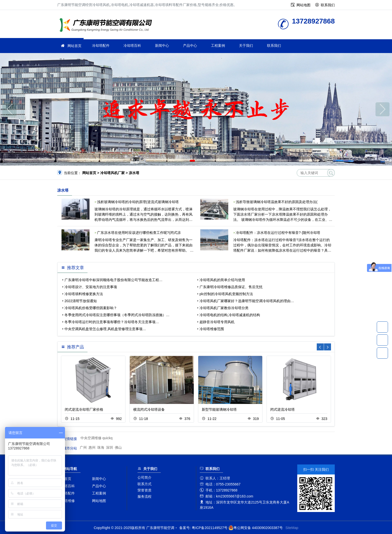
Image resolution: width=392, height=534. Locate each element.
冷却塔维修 (66, 501)
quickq (107, 438)
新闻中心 (162, 46)
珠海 (101, 447)
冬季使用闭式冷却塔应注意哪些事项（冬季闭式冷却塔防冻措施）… (117, 315)
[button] (192, 161)
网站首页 (74, 46)
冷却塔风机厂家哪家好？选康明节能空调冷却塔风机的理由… (247, 301)
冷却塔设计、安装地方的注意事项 (91, 287)
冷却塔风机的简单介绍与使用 (222, 280)
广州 (83, 447)
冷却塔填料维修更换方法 (84, 294)
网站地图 (303, 5)
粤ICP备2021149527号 (210, 528)
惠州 (92, 447)
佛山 (118, 447)
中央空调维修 (91, 438)
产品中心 (190, 46)
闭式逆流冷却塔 (282, 409)
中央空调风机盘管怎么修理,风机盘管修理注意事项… (105, 329)
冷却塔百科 (132, 46)
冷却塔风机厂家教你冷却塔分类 (224, 308)
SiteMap (292, 528)
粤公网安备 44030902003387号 (256, 528)
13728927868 (382, 327)
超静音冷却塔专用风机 (217, 322)
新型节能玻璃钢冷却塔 (219, 409)
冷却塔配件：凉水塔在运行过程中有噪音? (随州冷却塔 (278, 233)
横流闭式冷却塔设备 (149, 409)
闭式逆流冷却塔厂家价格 (84, 409)
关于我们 (246, 46)
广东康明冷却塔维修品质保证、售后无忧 (231, 287)
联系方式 (144, 484)
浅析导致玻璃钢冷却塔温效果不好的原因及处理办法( (277, 202)
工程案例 (218, 46)
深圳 (109, 447)
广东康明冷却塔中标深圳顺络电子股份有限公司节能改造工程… (113, 280)
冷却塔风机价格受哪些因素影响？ (91, 308)
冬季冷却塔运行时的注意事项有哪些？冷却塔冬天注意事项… (112, 322)
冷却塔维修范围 (212, 329)
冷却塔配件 (101, 46)
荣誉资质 (144, 490)
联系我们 (328, 5)
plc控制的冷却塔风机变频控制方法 (226, 294)
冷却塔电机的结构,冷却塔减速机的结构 (230, 315)
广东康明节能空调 (107, 26)
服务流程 (144, 496)
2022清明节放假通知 (81, 301)
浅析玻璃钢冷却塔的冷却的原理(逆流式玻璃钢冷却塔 (138, 202)
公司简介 (144, 477)
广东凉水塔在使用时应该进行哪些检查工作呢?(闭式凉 (139, 233)
